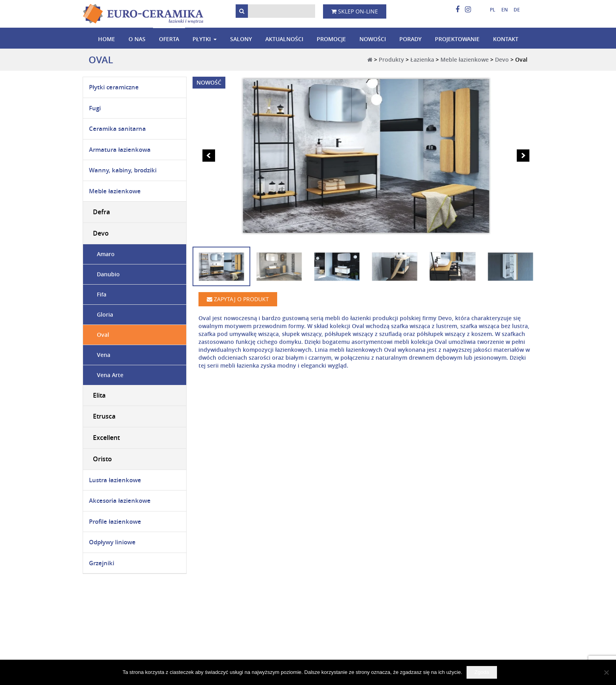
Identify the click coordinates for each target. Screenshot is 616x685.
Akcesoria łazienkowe (120, 501)
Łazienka (422, 59)
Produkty (391, 59)
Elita (99, 395)
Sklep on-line (355, 11)
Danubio (108, 274)
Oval (103, 335)
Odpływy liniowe (112, 542)
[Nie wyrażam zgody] (606, 672)
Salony (241, 39)
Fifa (102, 294)
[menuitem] (490, 10)
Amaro (106, 254)
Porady (410, 39)
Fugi (95, 108)
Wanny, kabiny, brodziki (123, 170)
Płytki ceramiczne (114, 87)
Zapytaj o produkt (238, 299)
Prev (209, 156)
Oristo (102, 459)
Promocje (331, 39)
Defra (101, 212)
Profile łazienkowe (115, 522)
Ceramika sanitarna (117, 129)
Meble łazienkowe (465, 59)
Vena (104, 355)
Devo (502, 59)
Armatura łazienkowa (120, 150)
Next (523, 156)
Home (107, 39)
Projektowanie (457, 39)
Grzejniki (102, 563)
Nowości (373, 39)
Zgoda (482, 672)
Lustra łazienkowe (115, 480)
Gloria (105, 314)
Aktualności (284, 39)
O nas (137, 39)
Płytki (202, 39)
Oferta (169, 39)
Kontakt (506, 39)
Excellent (106, 438)
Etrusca (104, 416)
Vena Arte (110, 375)
